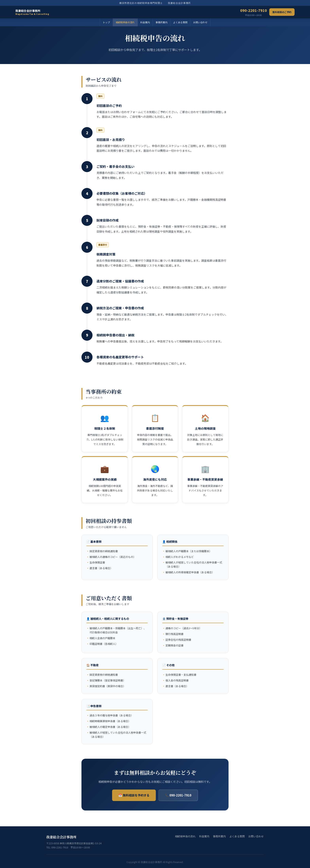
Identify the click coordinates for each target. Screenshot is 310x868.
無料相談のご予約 (282, 12)
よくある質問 (180, 22)
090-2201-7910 (254, 12)
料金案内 (145, 22)
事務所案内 (162, 22)
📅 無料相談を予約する (134, 795)
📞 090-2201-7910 (178, 795)
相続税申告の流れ (125, 22)
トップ (106, 22)
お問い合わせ (200, 22)
